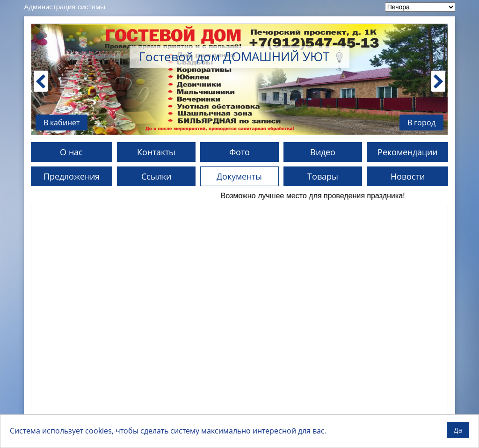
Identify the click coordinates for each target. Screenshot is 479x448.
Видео (323, 152)
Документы (239, 176)
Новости (408, 176)
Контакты (156, 152)
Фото (239, 152)
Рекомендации (407, 152)
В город (421, 123)
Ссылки (156, 176)
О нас (71, 152)
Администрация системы (65, 7)
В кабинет (62, 123)
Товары (323, 176)
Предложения (72, 176)
